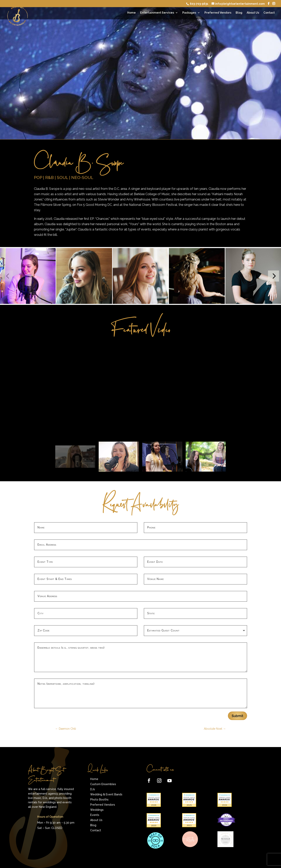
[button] (273, 276)
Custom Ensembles (103, 784)
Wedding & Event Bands (106, 794)
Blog (239, 13)
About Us (253, 13)
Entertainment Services (157, 13)
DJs (93, 789)
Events (95, 815)
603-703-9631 (199, 4)
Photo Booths (99, 800)
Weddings (97, 810)
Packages (189, 13)
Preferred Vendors (218, 13)
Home (132, 13)
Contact (269, 13)
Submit (237, 716)
